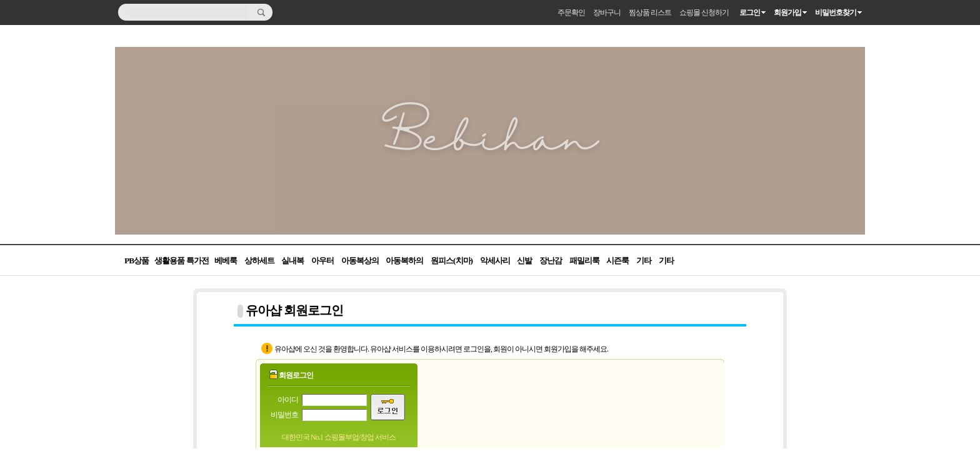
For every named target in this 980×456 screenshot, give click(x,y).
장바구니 (607, 13)
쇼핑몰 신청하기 (704, 13)
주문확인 (571, 13)
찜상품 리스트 (650, 13)
